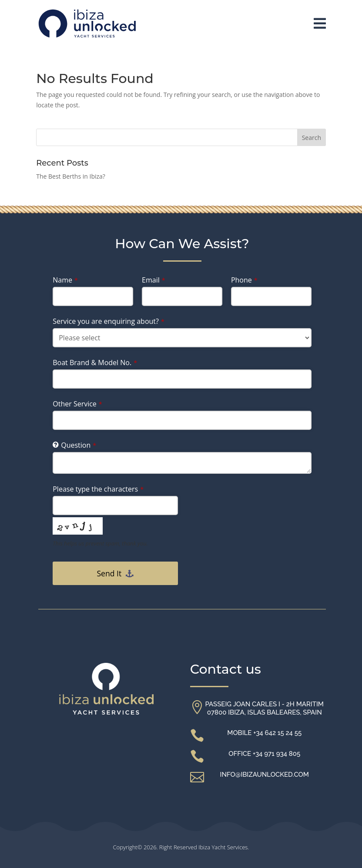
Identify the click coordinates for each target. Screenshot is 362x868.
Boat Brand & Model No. (95, 362)
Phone (244, 280)
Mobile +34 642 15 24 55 (264, 733)
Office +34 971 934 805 (264, 754)
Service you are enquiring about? (109, 321)
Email (154, 280)
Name (65, 280)
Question (79, 445)
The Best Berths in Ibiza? (71, 176)
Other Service (77, 404)
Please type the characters (98, 489)
